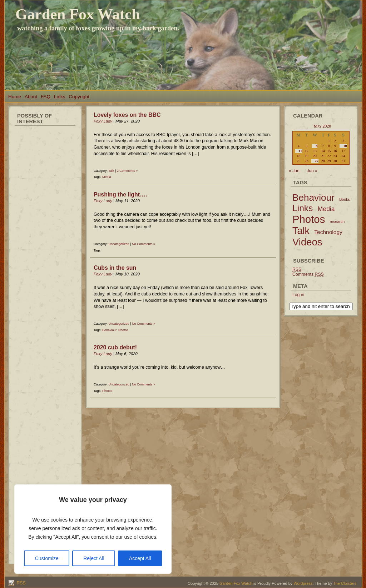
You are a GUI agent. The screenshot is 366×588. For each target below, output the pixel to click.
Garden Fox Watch (78, 14)
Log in (298, 295)
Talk (111, 171)
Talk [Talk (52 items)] (301, 231)
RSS (21, 583)
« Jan (294, 171)
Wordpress (303, 583)
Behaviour (109, 330)
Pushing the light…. (120, 195)
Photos (123, 330)
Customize (47, 558)
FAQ (46, 97)
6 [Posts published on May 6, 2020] (316, 146)
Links (60, 97)
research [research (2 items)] (337, 221)
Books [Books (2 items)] (345, 199)
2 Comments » (127, 171)
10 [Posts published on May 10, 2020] (345, 146)
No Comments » (144, 244)
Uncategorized (119, 244)
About (31, 97)
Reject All (94, 558)
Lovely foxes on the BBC (127, 115)
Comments (308, 274)
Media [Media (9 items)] (326, 209)
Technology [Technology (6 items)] (328, 232)
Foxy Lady (103, 121)
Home (15, 97)
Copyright (79, 97)
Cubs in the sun (115, 268)
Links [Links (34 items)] (303, 208)
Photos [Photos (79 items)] (309, 219)
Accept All (140, 558)
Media (107, 177)
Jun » (312, 171)
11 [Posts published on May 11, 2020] (300, 151)
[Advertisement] (45, 236)
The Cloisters (345, 583)
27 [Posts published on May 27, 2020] (317, 161)
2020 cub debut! (115, 347)
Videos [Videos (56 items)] (307, 242)
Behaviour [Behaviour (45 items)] (313, 198)
